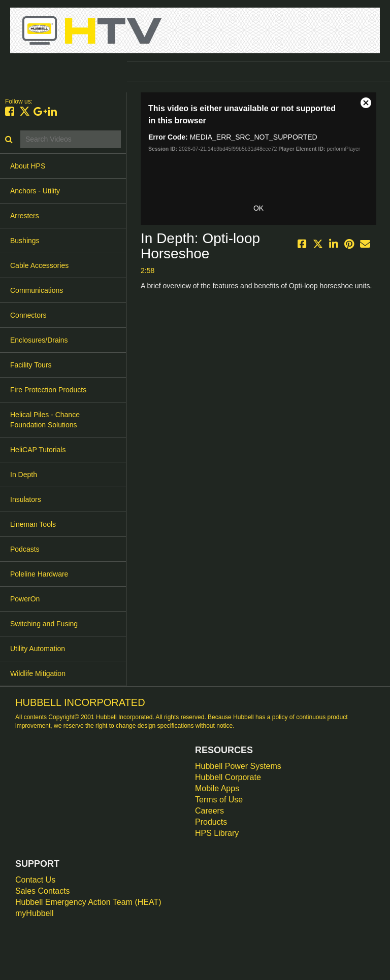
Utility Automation (38, 649)
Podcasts (25, 549)
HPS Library (217, 833)
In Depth (24, 475)
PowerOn (25, 599)
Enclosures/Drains (39, 340)
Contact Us (35, 880)
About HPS (28, 166)
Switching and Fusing (44, 624)
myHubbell (35, 913)
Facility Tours (31, 365)
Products (211, 822)
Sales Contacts (43, 891)
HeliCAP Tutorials (38, 450)
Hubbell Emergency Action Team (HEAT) (88, 902)
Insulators (26, 499)
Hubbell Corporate (228, 777)
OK (258, 208)
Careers (209, 811)
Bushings (25, 241)
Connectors (28, 315)
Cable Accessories (39, 265)
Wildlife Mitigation (38, 673)
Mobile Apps (217, 788)
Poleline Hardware (39, 574)
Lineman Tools (33, 524)
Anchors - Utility (35, 191)
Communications (37, 290)
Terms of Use (219, 800)
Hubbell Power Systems (238, 766)
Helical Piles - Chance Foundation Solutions (45, 420)
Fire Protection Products (48, 390)
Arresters (25, 216)
